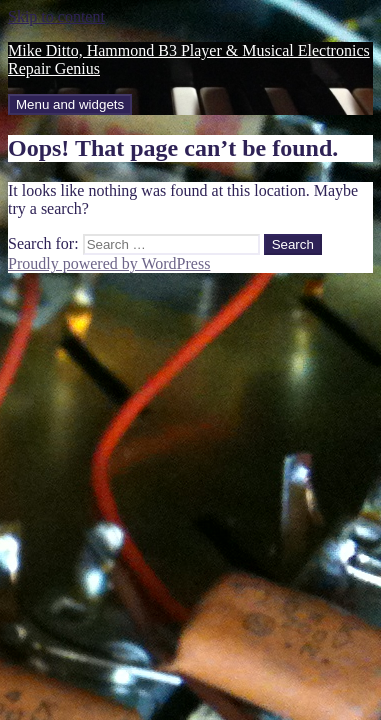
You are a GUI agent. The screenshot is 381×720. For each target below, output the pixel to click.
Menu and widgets (70, 104)
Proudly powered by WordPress (109, 263)
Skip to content (56, 16)
